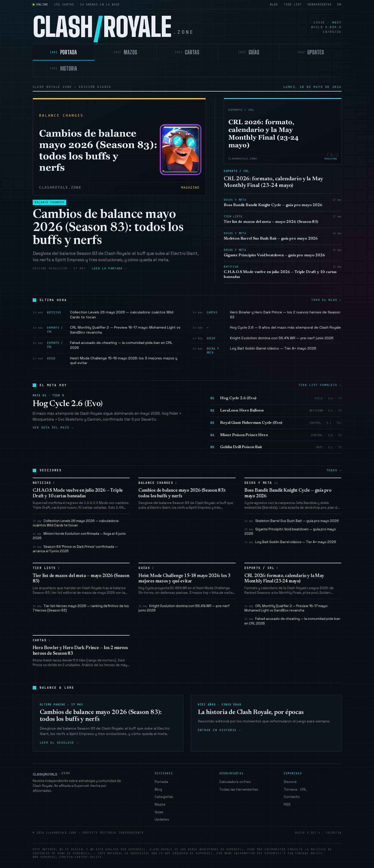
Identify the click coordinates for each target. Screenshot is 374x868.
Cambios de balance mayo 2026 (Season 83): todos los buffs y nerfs (108, 228)
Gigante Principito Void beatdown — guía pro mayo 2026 (290, 531)
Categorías (164, 797)
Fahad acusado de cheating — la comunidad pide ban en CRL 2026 (292, 621)
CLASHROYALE (52, 774)
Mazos (160, 804)
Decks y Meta (261, 483)
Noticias (44, 483)
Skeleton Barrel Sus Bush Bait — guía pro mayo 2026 (292, 521)
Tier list (293, 4)
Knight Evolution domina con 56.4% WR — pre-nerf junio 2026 (184, 608)
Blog (274, 4)
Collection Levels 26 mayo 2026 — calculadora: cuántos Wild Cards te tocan (76, 523)
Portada (161, 782)
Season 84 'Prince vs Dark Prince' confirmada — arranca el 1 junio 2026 (75, 549)
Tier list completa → (320, 385)
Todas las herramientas (239, 789)
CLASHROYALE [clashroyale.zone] (113, 27)
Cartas (42, 640)
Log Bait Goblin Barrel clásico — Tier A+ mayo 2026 (290, 542)
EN (339, 4)
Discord (290, 782)
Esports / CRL (262, 568)
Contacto (292, 797)
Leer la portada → (109, 268)
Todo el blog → (326, 300)
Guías (146, 568)
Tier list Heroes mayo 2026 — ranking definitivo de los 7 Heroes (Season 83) (81, 608)
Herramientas (320, 4)
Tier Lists (46, 568)
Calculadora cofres (235, 782)
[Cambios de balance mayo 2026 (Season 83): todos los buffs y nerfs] (119, 147)
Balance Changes (49, 202)
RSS (287, 804)
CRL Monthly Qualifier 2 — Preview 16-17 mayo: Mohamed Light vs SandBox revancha (286, 608)
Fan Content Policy (305, 853)
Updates (162, 819)
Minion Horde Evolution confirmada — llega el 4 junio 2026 (79, 536)
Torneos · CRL (295, 789)
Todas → (334, 470)
